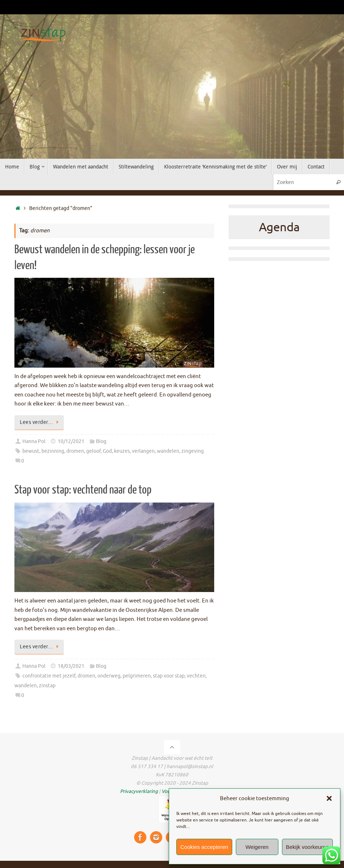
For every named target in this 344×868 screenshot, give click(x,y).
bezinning (53, 451)
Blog (101, 441)
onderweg (109, 676)
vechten (196, 676)
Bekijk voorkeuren (307, 847)
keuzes (122, 451)
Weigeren (257, 847)
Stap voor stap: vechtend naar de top (83, 490)
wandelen (168, 451)
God (107, 451)
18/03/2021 (71, 666)
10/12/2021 (71, 441)
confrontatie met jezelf (49, 676)
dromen (75, 451)
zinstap (47, 686)
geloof (93, 451)
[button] (329, 798)
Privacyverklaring (139, 791)
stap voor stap (169, 676)
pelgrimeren (137, 676)
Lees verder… (40, 422)
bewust (31, 451)
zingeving (193, 451)
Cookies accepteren (204, 847)
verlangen (143, 451)
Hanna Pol (34, 441)
